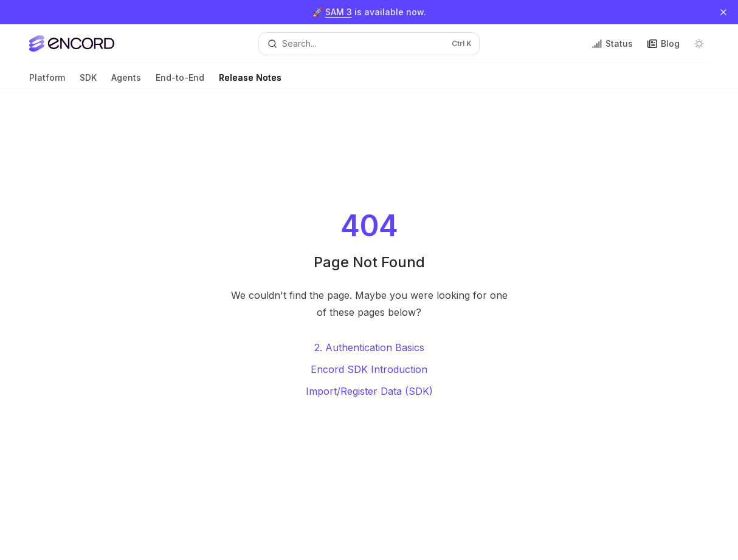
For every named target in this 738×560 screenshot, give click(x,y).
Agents (126, 82)
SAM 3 (339, 12)
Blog (664, 43)
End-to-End (180, 82)
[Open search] (369, 44)
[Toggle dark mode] (699, 44)
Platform (47, 82)
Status (612, 43)
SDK (88, 82)
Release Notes (250, 82)
